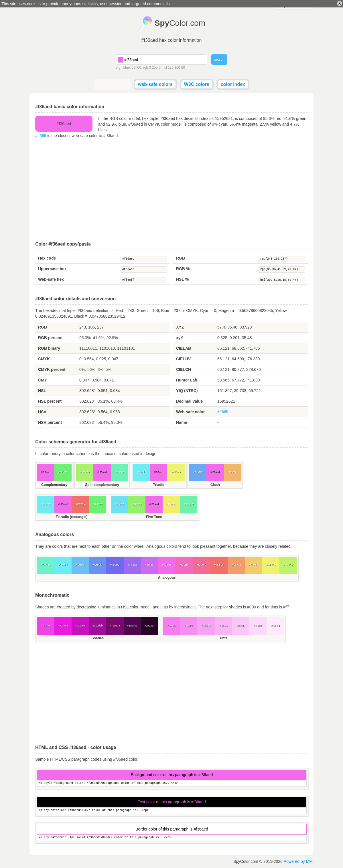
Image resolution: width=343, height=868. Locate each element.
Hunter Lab (187, 380)
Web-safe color (190, 412)
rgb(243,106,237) (282, 259)
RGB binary (49, 348)
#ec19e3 (63, 626)
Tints (223, 638)
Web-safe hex (51, 279)
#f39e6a (236, 565)
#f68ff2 (189, 626)
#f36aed (144, 259)
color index (233, 84)
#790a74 (115, 626)
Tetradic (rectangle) (72, 517)
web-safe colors (155, 84)
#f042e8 (46, 626)
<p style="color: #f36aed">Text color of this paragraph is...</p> (172, 811)
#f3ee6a (171, 504)
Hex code (47, 258)
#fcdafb (258, 626)
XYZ (180, 327)
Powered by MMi (299, 861)
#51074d (132, 626)
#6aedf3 (141, 472)
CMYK (44, 359)
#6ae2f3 (120, 504)
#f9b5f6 (223, 626)
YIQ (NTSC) (187, 391)
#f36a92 (201, 565)
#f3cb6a (253, 565)
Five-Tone (154, 517)
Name (182, 422)
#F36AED (144, 270)
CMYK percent (52, 369)
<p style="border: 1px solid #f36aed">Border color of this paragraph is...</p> (172, 838)
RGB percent (50, 338)
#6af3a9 (189, 504)
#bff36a (288, 565)
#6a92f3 (97, 565)
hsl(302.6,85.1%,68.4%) (282, 280)
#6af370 (63, 472)
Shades (97, 638)
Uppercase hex (52, 269)
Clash (215, 485)
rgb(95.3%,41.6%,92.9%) (282, 270)
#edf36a (176, 472)
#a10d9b (97, 626)
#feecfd (275, 626)
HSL (42, 391)
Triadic (159, 485)
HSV (42, 412)
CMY (43, 380)
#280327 (150, 626)
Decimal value (189, 401)
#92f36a (137, 504)
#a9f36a (85, 472)
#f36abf (184, 565)
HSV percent (50, 422)
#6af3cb (46, 565)
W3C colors (197, 84)
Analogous (167, 578)
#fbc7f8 (241, 626)
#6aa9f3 (198, 472)
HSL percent (50, 401)
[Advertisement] (171, 190)
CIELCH (184, 369)
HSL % (182, 279)
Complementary (54, 485)
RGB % (183, 269)
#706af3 (115, 565)
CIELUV (183, 359)
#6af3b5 (120, 472)
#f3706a (80, 504)
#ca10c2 (80, 626)
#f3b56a (233, 472)
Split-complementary (102, 485)
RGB (181, 258)
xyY (180, 338)
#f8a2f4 (206, 626)
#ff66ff (41, 136)
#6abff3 (80, 565)
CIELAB (184, 348)
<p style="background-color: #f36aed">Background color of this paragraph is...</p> (172, 783)
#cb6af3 (149, 565)
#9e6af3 (132, 565)
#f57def (171, 626)
